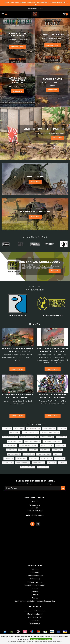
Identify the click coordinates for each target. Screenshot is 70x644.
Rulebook (47, 458)
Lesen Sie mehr (17, 369)
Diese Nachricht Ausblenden (41, 639)
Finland (45, 450)
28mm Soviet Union (29, 446)
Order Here (17, 91)
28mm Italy (10, 446)
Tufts (52, 463)
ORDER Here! (57, 138)
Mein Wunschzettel (35, 617)
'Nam (7, 428)
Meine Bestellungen (35, 614)
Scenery (8, 463)
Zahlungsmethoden (35, 582)
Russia (60, 458)
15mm (15, 433)
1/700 (62, 428)
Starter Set (38, 463)
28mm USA (47, 446)
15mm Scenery (10, 437)
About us (35, 569)
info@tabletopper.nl (36, 515)
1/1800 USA (49, 428)
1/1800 (19, 428)
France (57, 450)
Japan (9, 458)
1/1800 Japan (33, 428)
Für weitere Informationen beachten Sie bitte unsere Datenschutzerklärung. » (35, 642)
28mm (61, 437)
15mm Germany (30, 433)
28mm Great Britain (52, 441)
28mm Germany (33, 441)
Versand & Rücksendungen (35, 585)
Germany (29, 454)
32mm (60, 446)
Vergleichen (35, 620)
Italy (58, 454)
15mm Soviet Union (29, 437)
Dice (34, 450)
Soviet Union (23, 463)
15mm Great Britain (50, 433)
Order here (53, 90)
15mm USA (47, 437)
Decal (23, 450)
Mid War (21, 458)
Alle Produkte (35, 624)
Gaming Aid (14, 454)
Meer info (55, 271)
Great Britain (44, 454)
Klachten (35, 595)
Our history (35, 572)
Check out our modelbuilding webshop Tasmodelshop (35, 601)
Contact (35, 588)
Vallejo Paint (28, 467)
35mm (11, 450)
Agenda (35, 598)
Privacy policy (35, 579)
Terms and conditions (35, 576)
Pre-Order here (17, 47)
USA (63, 463)
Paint (34, 458)
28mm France (15, 441)
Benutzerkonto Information (35, 611)
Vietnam (43, 467)
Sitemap (35, 592)
